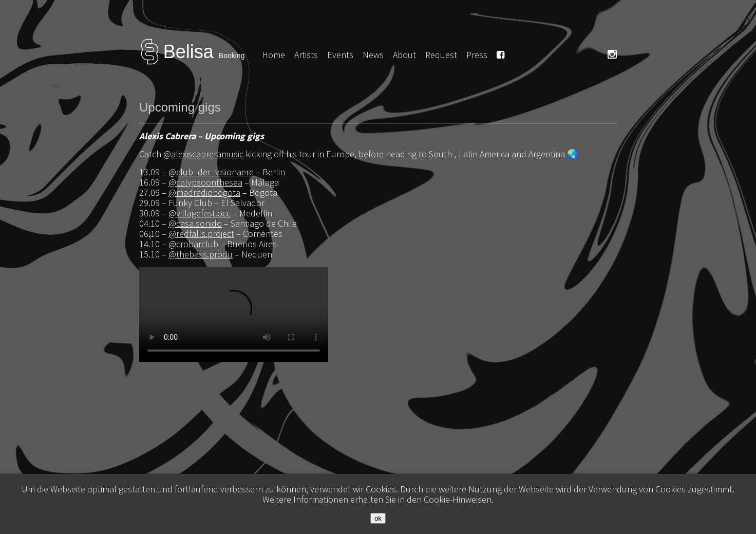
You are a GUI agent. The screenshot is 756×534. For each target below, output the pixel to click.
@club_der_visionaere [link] (211, 172)
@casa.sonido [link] (195, 223)
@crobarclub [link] (193, 244)
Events (340, 55)
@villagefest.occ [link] (200, 213)
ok (378, 518)
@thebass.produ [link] (201, 254)
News (373, 55)
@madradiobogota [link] (204, 192)
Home (273, 55)
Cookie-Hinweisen (458, 499)
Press (477, 55)
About (404, 55)
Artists (306, 55)
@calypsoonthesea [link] (205, 182)
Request (441, 55)
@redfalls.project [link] (201, 234)
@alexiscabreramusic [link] (203, 154)
